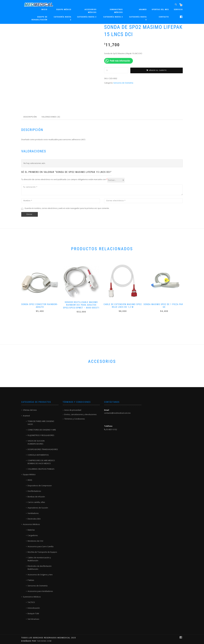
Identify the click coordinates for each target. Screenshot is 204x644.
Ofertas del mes (160, 10)
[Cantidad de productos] (116, 70)
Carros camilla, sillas (36, 502)
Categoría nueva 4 (113, 17)
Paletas (31, 580)
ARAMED (143, 10)
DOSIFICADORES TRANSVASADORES (43, 449)
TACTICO (31, 602)
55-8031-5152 (111, 429)
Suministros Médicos (116, 11)
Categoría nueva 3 (87, 17)
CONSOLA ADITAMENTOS (38, 455)
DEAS (30, 480)
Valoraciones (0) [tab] (51, 117)
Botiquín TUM (33, 613)
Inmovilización (34, 608)
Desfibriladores (34, 491)
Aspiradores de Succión (38, 508)
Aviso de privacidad (73, 410)
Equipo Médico (64, 10)
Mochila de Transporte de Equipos (42, 552)
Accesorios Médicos (91, 11)
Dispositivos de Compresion (40, 486)
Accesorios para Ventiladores (40, 591)
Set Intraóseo (33, 619)
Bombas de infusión (36, 497)
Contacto (164, 17)
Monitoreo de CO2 (35, 541)
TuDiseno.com (44, 641)
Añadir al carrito (158, 70)
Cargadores (33, 535)
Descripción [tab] (30, 117)
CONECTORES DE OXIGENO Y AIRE (42, 430)
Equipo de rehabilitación (39, 18)
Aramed (26, 416)
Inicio (44, 10)
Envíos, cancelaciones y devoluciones (80, 414)
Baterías (31, 530)
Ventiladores (33, 513)
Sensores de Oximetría (123, 83)
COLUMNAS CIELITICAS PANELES (41, 469)
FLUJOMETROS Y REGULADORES (41, 435)
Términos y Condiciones (75, 419)
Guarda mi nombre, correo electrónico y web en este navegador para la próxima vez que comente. (67, 208)
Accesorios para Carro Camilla (41, 546)
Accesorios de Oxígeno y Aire (40, 575)
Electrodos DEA (34, 519)
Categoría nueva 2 (63, 18)
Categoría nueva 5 (138, 18)
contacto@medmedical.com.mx (117, 413)
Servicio (178, 10)
